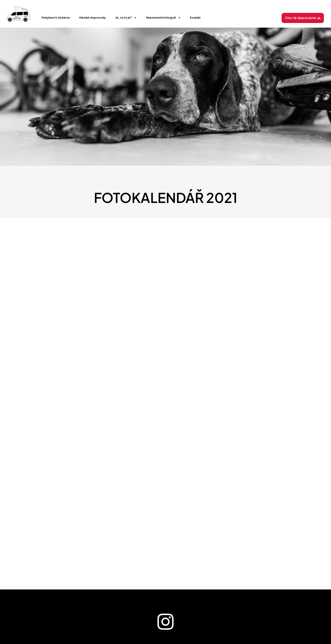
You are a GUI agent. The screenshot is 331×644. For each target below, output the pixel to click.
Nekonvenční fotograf (163, 18)
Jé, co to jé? (126, 18)
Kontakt (195, 18)
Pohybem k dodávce (56, 18)
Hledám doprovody (92, 18)
